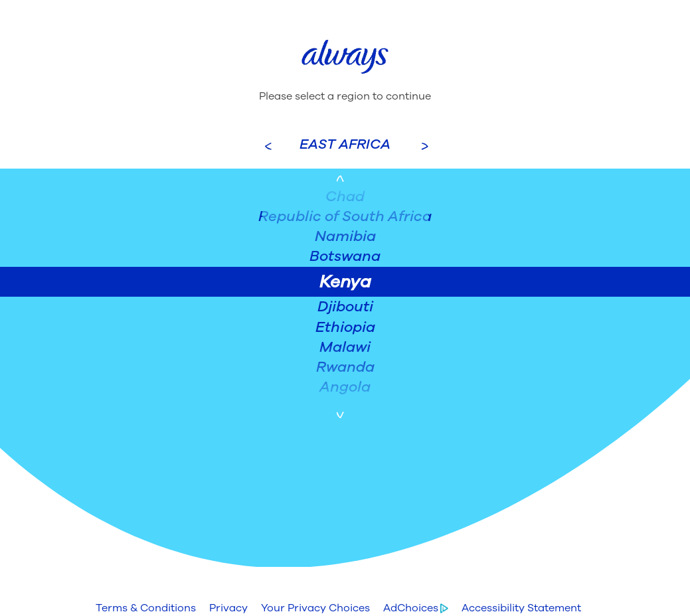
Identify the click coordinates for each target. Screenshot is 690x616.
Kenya (345, 282)
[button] (146, 608)
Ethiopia (345, 327)
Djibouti (345, 307)
